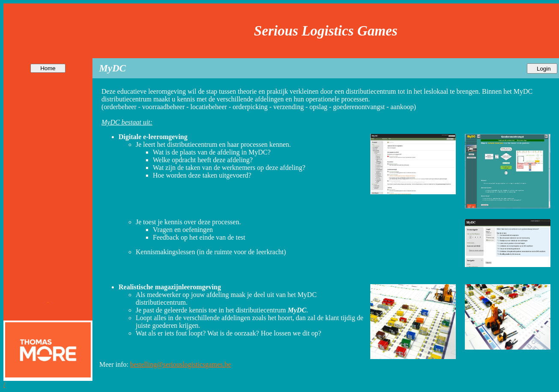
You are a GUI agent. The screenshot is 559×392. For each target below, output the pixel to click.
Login (542, 69)
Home (48, 68)
